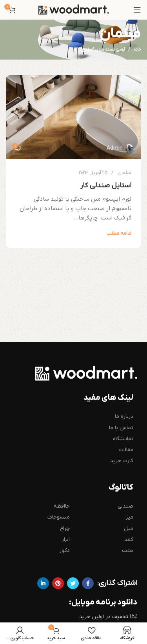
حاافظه (62, 506)
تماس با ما (121, 428)
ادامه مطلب (119, 233)
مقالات (126, 450)
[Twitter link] (73, 583)
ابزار (66, 540)
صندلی (125, 506)
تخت (128, 551)
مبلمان (124, 173)
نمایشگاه (123, 439)
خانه (137, 49)
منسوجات (59, 517)
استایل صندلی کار (106, 186)
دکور (64, 551)
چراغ (65, 529)
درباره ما (124, 416)
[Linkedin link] (43, 583)
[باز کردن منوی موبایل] (137, 10)
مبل (129, 529)
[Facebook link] (88, 583)
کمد (129, 540)
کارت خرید (122, 461)
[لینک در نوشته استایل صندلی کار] (73, 117)
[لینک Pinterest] (58, 583)
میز (130, 517)
